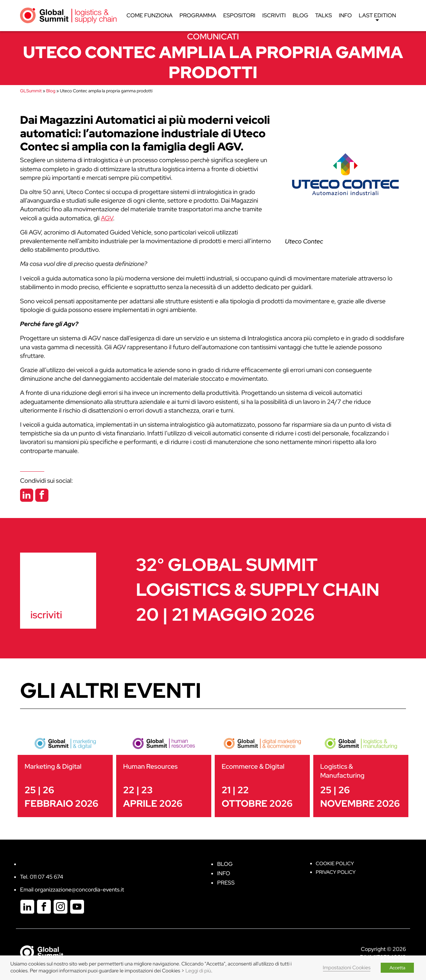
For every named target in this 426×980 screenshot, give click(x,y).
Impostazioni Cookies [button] (347, 968)
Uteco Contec (304, 242)
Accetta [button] (397, 968)
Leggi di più (198, 971)
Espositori (239, 15)
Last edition (378, 17)
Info (345, 15)
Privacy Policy (336, 872)
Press (226, 883)
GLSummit (31, 91)
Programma (198, 15)
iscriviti (46, 615)
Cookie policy (335, 864)
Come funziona (150, 15)
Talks (324, 15)
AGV (107, 218)
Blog (301, 15)
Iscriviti (274, 15)
